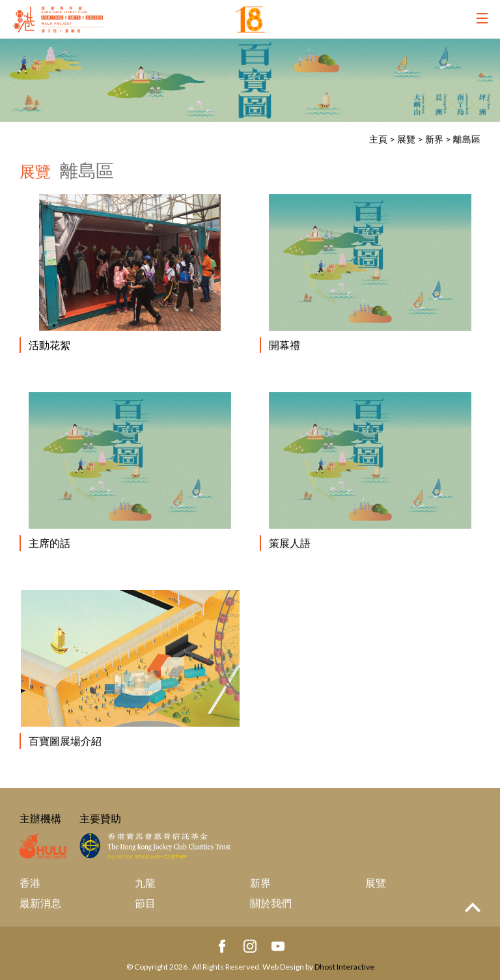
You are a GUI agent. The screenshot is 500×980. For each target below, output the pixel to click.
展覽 (406, 139)
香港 (30, 883)
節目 (145, 903)
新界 (434, 139)
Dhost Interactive (344, 967)
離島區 (467, 139)
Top (473, 907)
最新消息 (40, 903)
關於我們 (271, 903)
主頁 (378, 139)
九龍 (145, 883)
